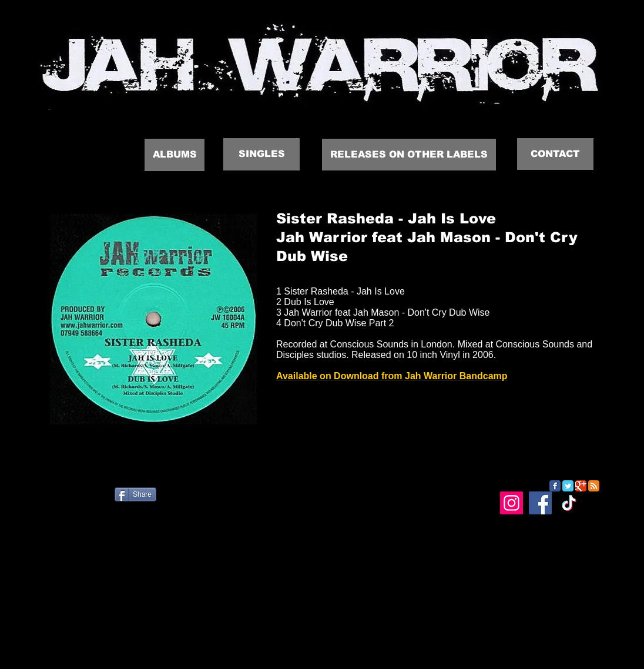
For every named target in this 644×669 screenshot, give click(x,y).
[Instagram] (511, 503)
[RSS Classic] (594, 486)
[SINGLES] (261, 154)
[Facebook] (540, 503)
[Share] (135, 494)
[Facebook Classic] (555, 486)
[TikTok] (569, 503)
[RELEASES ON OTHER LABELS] (409, 155)
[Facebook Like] (108, 499)
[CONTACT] (555, 154)
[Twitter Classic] (568, 486)
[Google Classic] (581, 486)
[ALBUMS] (175, 155)
